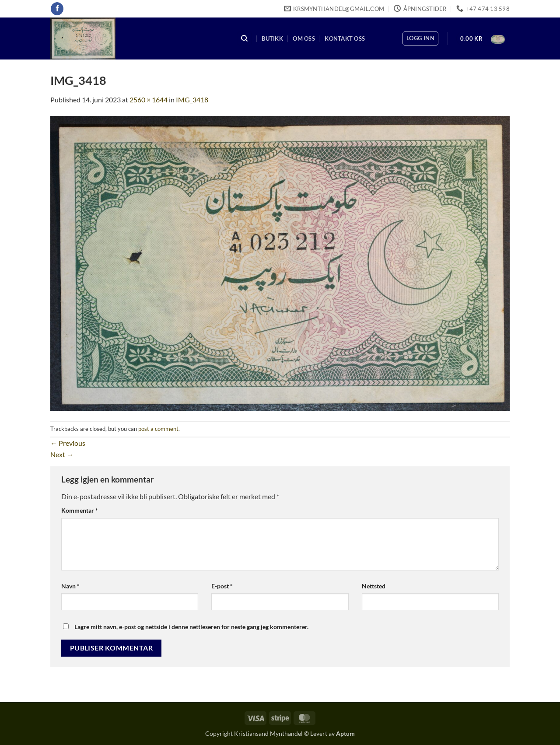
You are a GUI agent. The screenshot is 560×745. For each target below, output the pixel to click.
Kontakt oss (345, 38)
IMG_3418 (192, 100)
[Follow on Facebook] (57, 9)
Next (62, 454)
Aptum (345, 733)
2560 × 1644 (149, 100)
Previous (68, 443)
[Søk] (245, 39)
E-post (222, 586)
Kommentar (80, 510)
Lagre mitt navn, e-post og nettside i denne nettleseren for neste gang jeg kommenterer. (191, 627)
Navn (70, 586)
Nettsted (374, 586)
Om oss (304, 38)
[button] (420, 38)
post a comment (158, 429)
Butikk (272, 38)
